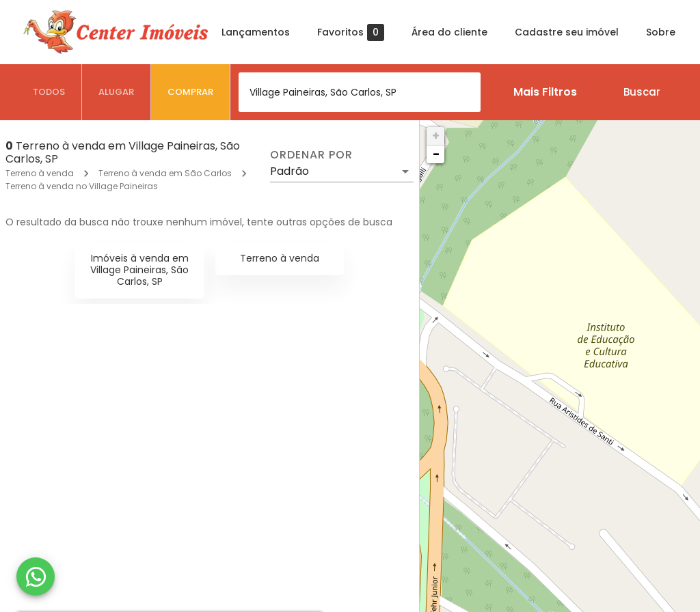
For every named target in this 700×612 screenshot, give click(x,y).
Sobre (661, 32)
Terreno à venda (40, 173)
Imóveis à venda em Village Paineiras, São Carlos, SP (139, 270)
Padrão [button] (290, 171)
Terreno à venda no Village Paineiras (82, 186)
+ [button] (436, 136)
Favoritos (351, 32)
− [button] (436, 154)
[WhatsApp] (36, 576)
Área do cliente (449, 32)
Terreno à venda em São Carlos (165, 173)
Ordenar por (311, 155)
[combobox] (360, 92)
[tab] (49, 92)
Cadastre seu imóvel (567, 32)
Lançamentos (256, 32)
